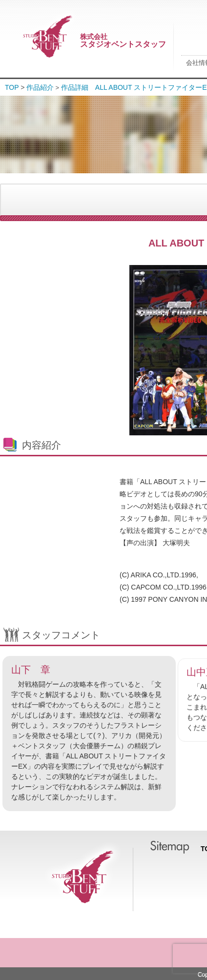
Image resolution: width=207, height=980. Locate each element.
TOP (12, 87)
